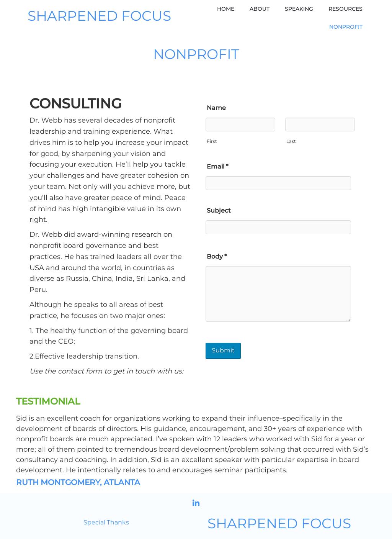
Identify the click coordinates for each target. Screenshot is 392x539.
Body (217, 256)
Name (216, 108)
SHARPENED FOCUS (99, 16)
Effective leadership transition (86, 356)
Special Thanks (106, 522)
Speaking (299, 9)
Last (291, 141)
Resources (345, 9)
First (212, 141)
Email (217, 166)
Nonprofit (346, 27)
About (260, 9)
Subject (219, 211)
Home (226, 9)
